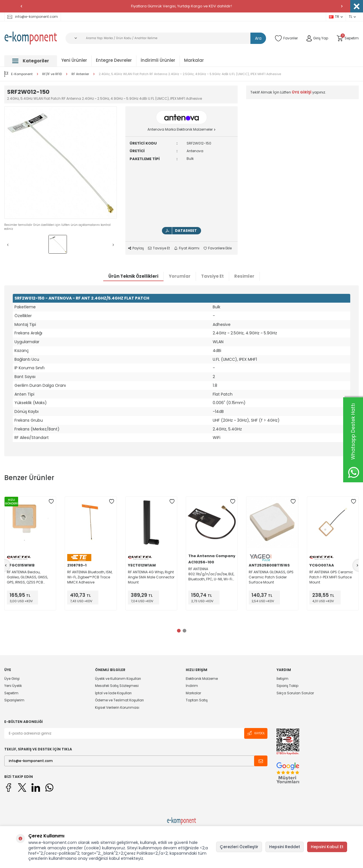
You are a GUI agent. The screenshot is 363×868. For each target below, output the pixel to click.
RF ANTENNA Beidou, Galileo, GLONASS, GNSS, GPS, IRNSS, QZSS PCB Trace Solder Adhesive (27, 577)
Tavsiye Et (159, 248)
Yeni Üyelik (13, 686)
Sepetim (11, 693)
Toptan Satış (197, 700)
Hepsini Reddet (285, 847)
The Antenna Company (212, 556)
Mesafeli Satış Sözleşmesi (117, 686)
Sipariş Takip (287, 686)
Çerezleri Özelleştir (239, 847)
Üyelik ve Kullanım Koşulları (118, 679)
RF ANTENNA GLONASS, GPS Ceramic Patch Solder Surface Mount (271, 577)
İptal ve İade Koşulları (113, 693)
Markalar (194, 60)
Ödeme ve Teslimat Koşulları (119, 700)
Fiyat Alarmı (187, 248)
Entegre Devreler (114, 60)
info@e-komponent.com (33, 17)
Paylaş (136, 248)
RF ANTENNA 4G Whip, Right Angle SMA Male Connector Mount (151, 577)
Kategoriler (31, 61)
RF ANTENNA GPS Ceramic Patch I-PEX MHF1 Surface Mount (331, 577)
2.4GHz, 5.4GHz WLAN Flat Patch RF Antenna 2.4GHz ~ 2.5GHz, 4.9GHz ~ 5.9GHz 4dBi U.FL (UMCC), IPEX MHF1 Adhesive (190, 74)
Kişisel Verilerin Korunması (117, 707)
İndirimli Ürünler (158, 60)
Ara (258, 38)
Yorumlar (180, 276)
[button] (21, 6)
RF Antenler (80, 74)
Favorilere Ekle (218, 248)
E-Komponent (18, 74)
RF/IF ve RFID (52, 74)
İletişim (282, 679)
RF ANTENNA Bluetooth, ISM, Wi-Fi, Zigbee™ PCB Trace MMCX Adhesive (90, 577)
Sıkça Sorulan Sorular (295, 693)
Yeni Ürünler (74, 60)
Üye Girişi (12, 679)
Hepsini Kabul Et (327, 847)
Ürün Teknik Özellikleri (133, 276)
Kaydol (256, 733)
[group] (61, 163)
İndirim (192, 686)
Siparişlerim (14, 700)
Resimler (244, 276)
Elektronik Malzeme (202, 679)
